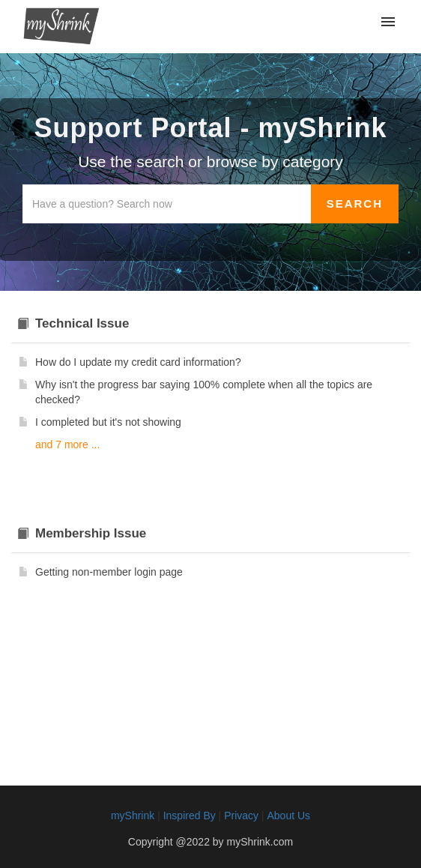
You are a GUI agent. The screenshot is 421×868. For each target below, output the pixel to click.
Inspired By (190, 816)
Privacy (241, 816)
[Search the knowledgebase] (167, 204)
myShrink (133, 816)
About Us (288, 816)
